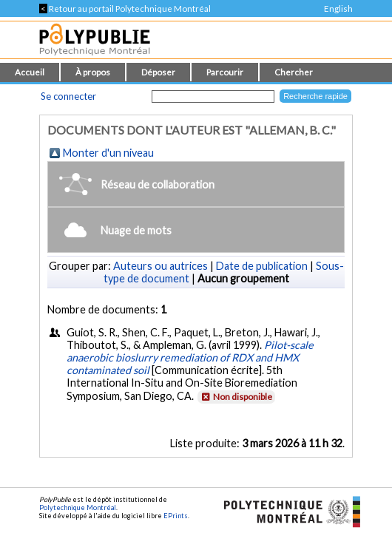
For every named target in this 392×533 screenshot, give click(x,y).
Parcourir (225, 72)
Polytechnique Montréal (78, 507)
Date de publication (262, 266)
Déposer (158, 72)
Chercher (294, 72)
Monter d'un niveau (108, 153)
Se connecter (68, 96)
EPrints (176, 516)
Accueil (30, 72)
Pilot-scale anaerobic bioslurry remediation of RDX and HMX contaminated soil (190, 357)
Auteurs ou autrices (160, 266)
